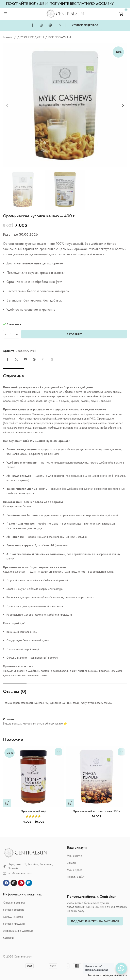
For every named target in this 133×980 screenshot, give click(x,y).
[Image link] (25, 852)
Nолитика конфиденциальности (108, 975)
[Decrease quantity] (6, 334)
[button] (7, 105)
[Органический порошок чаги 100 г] (96, 777)
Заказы (71, 863)
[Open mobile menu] (5, 14)
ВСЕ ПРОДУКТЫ (60, 37)
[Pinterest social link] (50, 25)
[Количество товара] (11, 334)
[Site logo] (65, 13)
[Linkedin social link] (59, 25)
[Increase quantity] (17, 334)
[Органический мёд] (34, 777)
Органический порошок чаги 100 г (96, 811)
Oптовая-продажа (14, 903)
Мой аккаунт (74, 856)
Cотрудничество (13, 917)
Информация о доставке (18, 931)
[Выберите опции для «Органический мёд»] (7, 803)
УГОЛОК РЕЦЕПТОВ (85, 25)
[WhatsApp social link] (52, 360)
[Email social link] (25, 360)
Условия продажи (14, 924)
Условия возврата (14, 910)
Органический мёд (34, 811)
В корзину (74, 334)
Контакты (9, 938)
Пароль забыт (76, 877)
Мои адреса (75, 870)
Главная (8, 37)
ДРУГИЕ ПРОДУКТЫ (30, 37)
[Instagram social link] (41, 25)
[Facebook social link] (32, 25)
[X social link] (16, 360)
